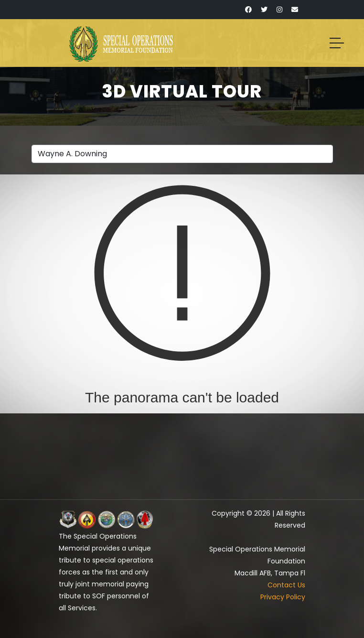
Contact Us (286, 585)
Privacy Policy (283, 597)
